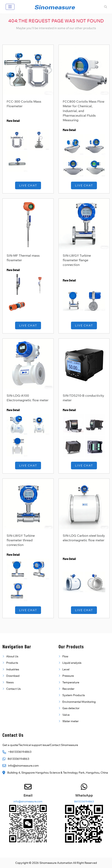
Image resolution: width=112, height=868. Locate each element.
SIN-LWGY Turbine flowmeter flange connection (77, 260)
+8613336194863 (20, 752)
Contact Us (13, 689)
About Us (12, 656)
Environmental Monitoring (79, 702)
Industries (13, 669)
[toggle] (10, 7)
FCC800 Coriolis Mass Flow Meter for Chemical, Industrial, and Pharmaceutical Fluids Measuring (84, 111)
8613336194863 (18, 759)
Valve (66, 715)
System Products (74, 695)
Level (66, 669)
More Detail (13, 121)
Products (12, 663)
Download (13, 676)
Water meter (70, 721)
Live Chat (28, 185)
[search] (105, 7)
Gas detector (71, 708)
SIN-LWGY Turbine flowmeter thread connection (21, 540)
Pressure (68, 676)
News (10, 682)
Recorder (68, 689)
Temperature (71, 682)
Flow (65, 656)
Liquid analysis (72, 663)
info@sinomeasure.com (23, 766)
